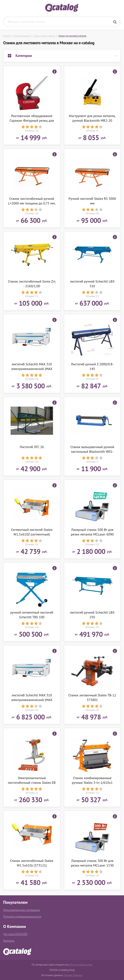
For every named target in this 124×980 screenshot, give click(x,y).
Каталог (7, 36)
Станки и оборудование (44, 36)
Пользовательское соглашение (22, 910)
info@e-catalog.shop (81, 965)
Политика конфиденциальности (22, 917)
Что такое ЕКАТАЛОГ (15, 934)
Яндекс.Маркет (73, 975)
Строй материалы (22, 36)
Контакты (9, 941)
